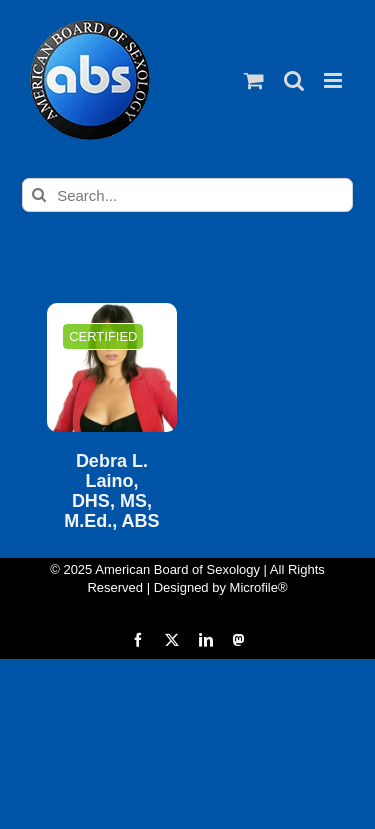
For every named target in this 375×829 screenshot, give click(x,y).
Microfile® (259, 587)
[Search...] (187, 195)
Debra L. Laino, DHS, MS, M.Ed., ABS (111, 491)
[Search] (39, 195)
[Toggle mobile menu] (334, 80)
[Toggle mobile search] (294, 80)
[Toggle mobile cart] (254, 80)
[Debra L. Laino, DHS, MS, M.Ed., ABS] (111, 367)
